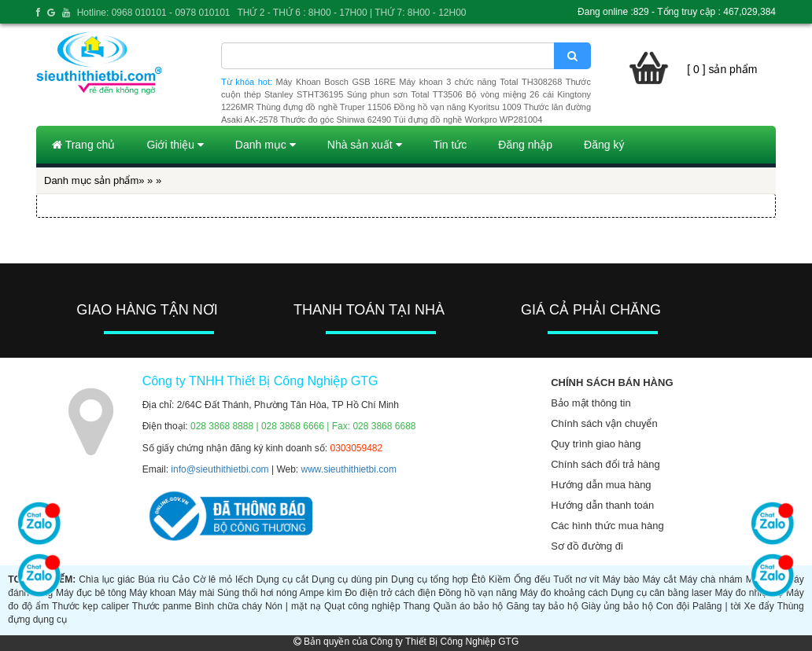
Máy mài (197, 593)
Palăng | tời (716, 606)
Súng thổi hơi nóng (257, 593)
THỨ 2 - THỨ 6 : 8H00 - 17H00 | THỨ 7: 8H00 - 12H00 (351, 13)
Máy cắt (659, 579)
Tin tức (450, 145)
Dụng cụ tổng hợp (430, 579)
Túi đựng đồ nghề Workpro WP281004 (468, 120)
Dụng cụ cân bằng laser (661, 593)
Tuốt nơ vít (576, 579)
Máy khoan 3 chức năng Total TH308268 (480, 82)
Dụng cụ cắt (282, 579)
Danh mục (266, 145)
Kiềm (500, 579)
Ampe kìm (321, 593)
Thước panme (162, 606)
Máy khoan (152, 593)
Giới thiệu (175, 145)
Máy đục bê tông (91, 593)
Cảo (181, 579)
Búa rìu (153, 579)
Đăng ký (604, 145)
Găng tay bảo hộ (542, 606)
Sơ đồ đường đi (587, 546)
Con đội (673, 606)
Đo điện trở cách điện (390, 593)
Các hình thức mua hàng (607, 526)
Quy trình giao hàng (596, 444)
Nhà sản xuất (365, 145)
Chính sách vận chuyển (604, 423)
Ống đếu (532, 579)
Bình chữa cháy (229, 606)
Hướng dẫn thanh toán (602, 505)
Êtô (478, 579)
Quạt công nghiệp (362, 606)
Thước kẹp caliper (90, 606)
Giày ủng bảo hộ (617, 606)
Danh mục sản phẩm (91, 180)
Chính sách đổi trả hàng (605, 464)
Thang (416, 606)
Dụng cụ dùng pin (350, 579)
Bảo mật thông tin (591, 403)
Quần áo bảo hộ (468, 606)
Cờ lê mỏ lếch (223, 579)
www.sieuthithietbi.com (349, 469)
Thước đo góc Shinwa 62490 (336, 120)
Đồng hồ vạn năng (478, 593)
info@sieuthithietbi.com (220, 469)
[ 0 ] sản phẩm (722, 69)
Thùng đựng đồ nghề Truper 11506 (323, 107)
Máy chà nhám (711, 579)
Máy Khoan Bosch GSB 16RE (336, 82)
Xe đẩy (759, 606)
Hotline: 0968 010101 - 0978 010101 (154, 13)
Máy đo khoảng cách (564, 593)
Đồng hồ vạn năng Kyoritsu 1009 (457, 107)
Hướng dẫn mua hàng (601, 485)
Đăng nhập (525, 145)
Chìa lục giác (107, 579)
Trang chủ (83, 145)
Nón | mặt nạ (293, 606)
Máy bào (621, 579)
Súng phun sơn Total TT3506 (405, 94)
